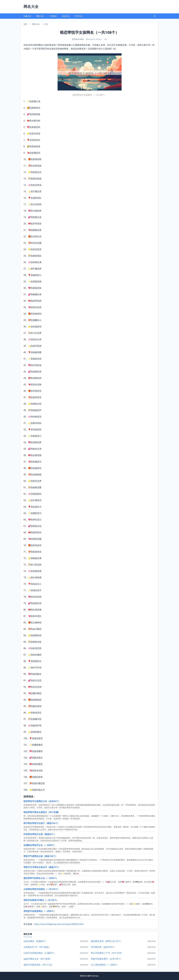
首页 (25, 24)
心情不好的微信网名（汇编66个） (40, 953)
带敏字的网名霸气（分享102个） (107, 959)
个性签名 (53, 16)
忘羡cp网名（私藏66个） (35, 941)
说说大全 (66, 16)
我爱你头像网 (85, 976)
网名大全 (40, 16)
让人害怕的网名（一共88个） (105, 965)
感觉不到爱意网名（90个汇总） (39, 965)
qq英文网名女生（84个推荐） (38, 959)
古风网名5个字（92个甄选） (37, 947)
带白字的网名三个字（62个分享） (107, 953)
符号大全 (79, 16)
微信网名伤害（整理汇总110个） (107, 941)
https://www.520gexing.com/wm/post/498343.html (59, 924)
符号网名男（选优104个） (103, 947)
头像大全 (27, 16)
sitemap (95, 976)
